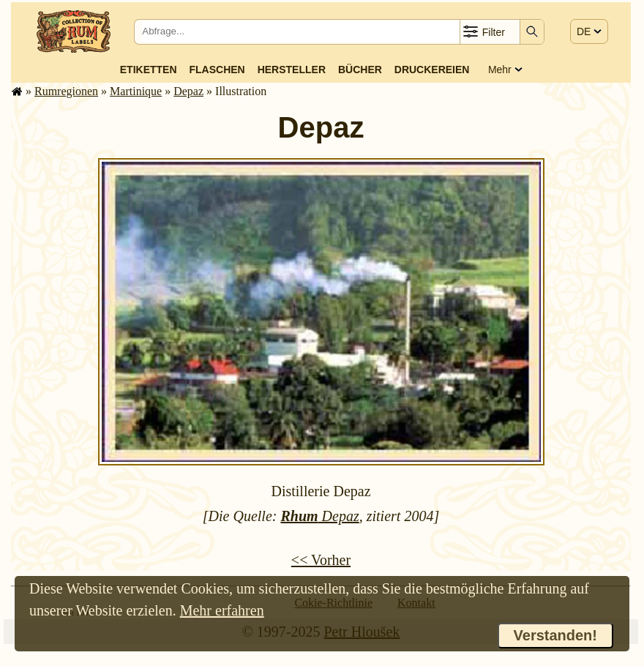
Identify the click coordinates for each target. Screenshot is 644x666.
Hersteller (292, 70)
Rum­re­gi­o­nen (66, 91)
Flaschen (217, 70)
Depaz (188, 91)
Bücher (360, 70)
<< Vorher (321, 560)
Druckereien (432, 70)
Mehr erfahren (222, 610)
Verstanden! (555, 635)
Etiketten (149, 70)
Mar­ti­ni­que (136, 91)
